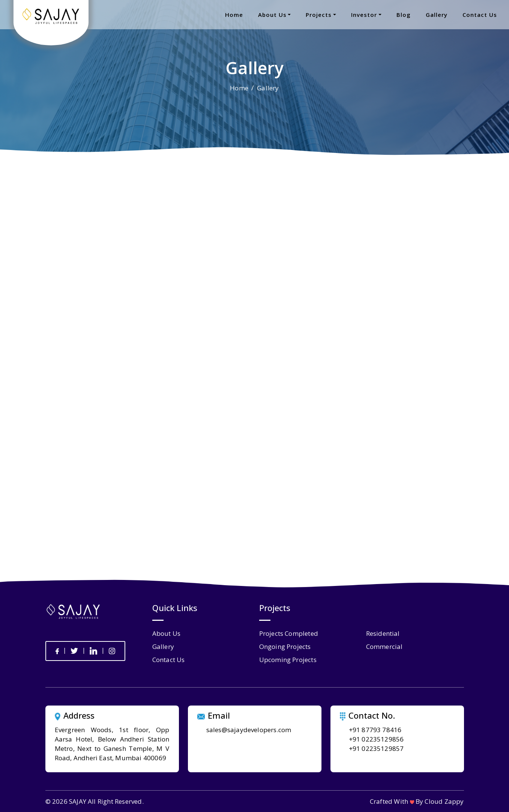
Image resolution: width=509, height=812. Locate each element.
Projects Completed (289, 633)
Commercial (384, 646)
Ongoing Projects (285, 646)
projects (319, 15)
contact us (480, 15)
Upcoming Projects (288, 660)
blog (404, 15)
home (234, 15)
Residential (383, 633)
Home (239, 88)
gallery (437, 15)
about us (272, 15)
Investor (364, 15)
